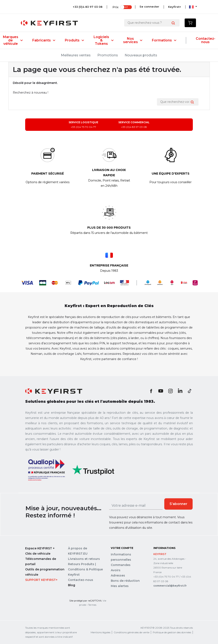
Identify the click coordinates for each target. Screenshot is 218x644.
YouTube (161, 391)
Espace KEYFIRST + (40, 548)
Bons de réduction (125, 581)
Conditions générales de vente (132, 632)
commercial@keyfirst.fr (170, 586)
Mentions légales (101, 632)
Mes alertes (120, 586)
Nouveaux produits (141, 55)
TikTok (190, 391)
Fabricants (44, 40)
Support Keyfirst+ (41, 580)
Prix (115, 7)
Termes (92, 605)
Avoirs (116, 570)
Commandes (121, 565)
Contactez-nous (206, 40)
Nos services (133, 40)
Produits (74, 40)
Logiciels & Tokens (104, 40)
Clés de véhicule (38, 554)
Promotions (108, 55)
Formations (164, 40)
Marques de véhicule (13, 40)
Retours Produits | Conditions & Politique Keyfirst (85, 569)
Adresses (118, 575)
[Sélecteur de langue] (193, 7)
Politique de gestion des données (172, 632)
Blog (72, 585)
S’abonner (178, 504)
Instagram (170, 391)
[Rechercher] (149, 23)
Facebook (151, 391)
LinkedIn (180, 391)
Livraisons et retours (84, 559)
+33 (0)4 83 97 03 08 (87, 7)
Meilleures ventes (76, 55)
